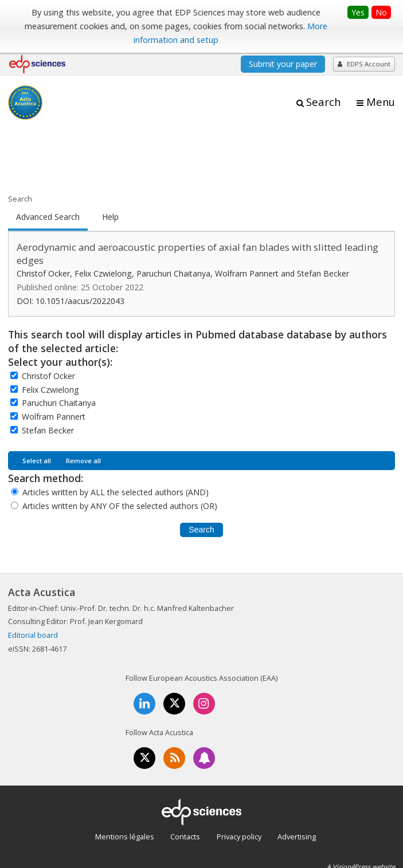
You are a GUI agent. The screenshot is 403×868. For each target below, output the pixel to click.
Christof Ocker (48, 376)
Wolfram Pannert (54, 417)
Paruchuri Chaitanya (59, 403)
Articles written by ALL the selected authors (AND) (116, 492)
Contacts (185, 837)
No (381, 12)
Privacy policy (239, 837)
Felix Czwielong (50, 390)
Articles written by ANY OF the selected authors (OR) (120, 506)
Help (110, 217)
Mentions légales (125, 837)
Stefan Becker (48, 430)
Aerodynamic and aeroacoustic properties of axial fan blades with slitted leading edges (197, 254)
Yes (358, 12)
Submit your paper (283, 64)
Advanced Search (48, 217)
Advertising (297, 837)
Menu (381, 102)
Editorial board (33, 635)
